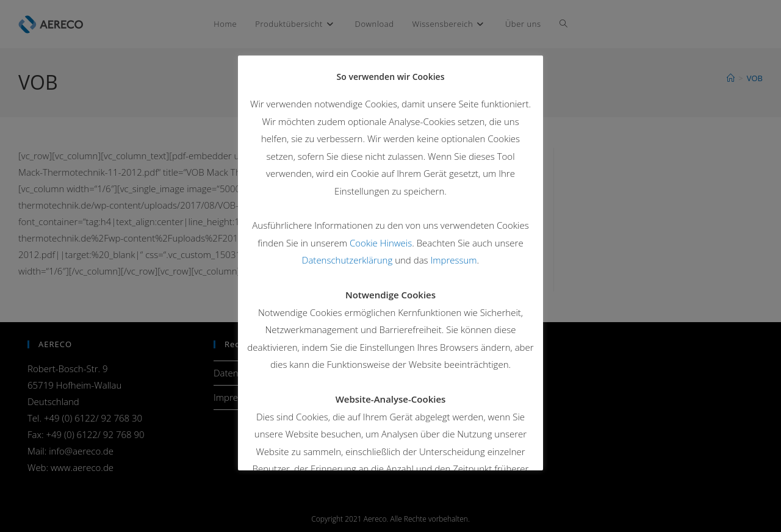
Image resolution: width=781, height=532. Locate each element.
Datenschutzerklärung (347, 260)
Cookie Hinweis (381, 243)
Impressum (453, 260)
